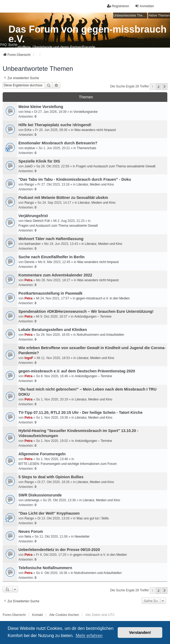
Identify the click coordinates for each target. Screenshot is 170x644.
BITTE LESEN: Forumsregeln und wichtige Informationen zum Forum (68, 464)
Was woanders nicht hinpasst (95, 130)
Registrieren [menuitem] (118, 6)
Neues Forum (31, 531)
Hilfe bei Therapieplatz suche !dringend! (55, 125)
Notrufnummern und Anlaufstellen (100, 335)
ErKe (28, 130)
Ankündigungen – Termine (93, 317)
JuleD (29, 166)
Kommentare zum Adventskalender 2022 (55, 275)
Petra (29, 280)
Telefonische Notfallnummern (45, 568)
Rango (29, 184)
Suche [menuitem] (13, 45)
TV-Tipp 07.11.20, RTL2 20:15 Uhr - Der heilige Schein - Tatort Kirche (80, 412)
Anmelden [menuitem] (144, 6)
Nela (28, 537)
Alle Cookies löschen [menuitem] (64, 615)
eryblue (30, 148)
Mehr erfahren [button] (89, 636)
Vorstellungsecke (86, 112)
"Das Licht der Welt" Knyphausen (49, 513)
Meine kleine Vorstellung (41, 107)
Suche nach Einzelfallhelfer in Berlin (52, 257)
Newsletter (82, 537)
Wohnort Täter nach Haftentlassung (51, 239)
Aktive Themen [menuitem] (159, 16)
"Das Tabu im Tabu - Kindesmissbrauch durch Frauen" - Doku (75, 179)
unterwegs (32, 500)
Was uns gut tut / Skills (93, 518)
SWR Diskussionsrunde (40, 495)
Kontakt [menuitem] (37, 615)
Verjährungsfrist (33, 216)
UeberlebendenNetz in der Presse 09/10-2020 (59, 550)
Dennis (29, 262)
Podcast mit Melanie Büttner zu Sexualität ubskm (63, 198)
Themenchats (87, 148)
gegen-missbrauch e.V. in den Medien (103, 298)
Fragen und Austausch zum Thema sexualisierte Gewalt (116, 166)
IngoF (29, 358)
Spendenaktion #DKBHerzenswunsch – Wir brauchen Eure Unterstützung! (86, 311)
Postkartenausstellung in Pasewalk (50, 293)
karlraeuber (33, 244)
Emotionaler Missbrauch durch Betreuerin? (58, 143)
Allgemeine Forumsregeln (42, 454)
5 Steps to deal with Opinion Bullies (51, 477)
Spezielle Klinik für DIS (39, 161)
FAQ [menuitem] (3, 45)
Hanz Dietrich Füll (37, 221)
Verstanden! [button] (140, 633)
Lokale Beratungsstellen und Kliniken (53, 330)
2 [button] (158, 87)
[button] (165, 87)
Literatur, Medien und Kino (95, 184)
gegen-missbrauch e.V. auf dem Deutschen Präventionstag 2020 (77, 371)
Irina (28, 112)
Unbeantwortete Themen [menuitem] (130, 16)
